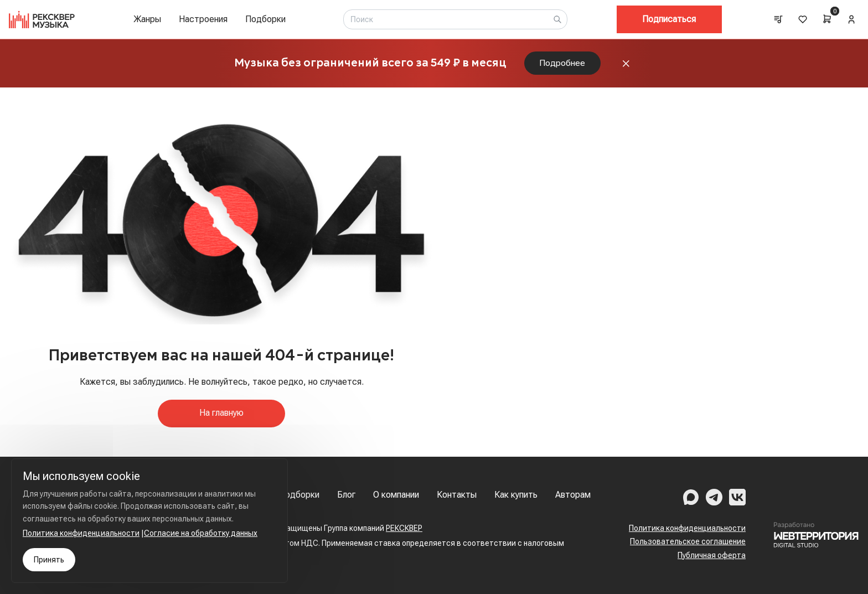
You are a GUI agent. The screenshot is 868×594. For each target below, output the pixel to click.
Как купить (516, 495)
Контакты (457, 495)
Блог (346, 495)
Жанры (147, 19)
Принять (49, 560)
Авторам (573, 495)
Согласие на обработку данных (201, 533)
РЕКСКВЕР (404, 528)
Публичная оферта (712, 555)
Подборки (265, 19)
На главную (221, 415)
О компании (396, 495)
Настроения (203, 19)
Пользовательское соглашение (688, 541)
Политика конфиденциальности (687, 528)
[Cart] (827, 19)
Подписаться (669, 19)
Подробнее (563, 64)
